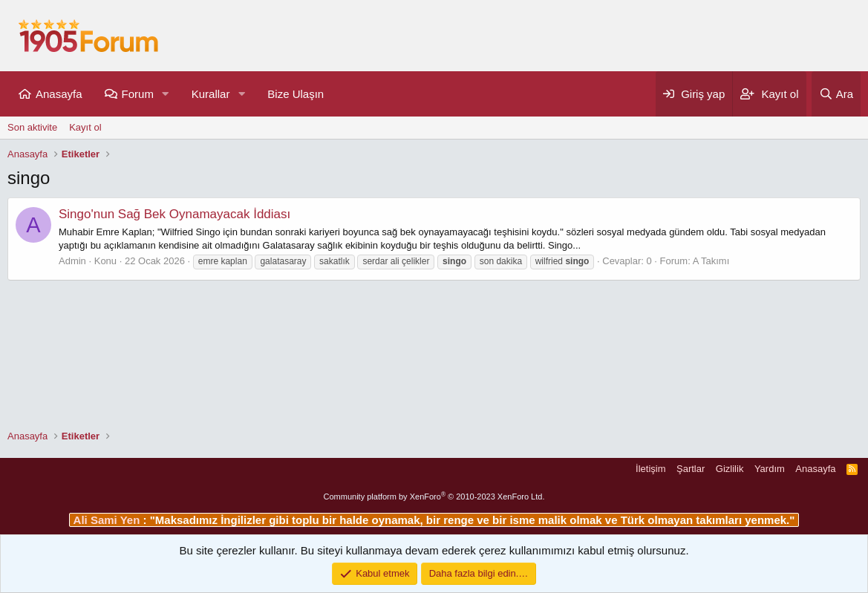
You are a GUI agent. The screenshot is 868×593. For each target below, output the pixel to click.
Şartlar (691, 469)
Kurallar (211, 94)
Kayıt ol (85, 127)
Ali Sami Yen (108, 520)
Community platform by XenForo (434, 497)
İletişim (650, 469)
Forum (138, 94)
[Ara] (836, 94)
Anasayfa (59, 94)
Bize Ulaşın (296, 94)
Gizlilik (730, 469)
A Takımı (711, 261)
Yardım (770, 469)
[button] (166, 94)
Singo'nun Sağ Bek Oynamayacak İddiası (174, 214)
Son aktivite (32, 127)
